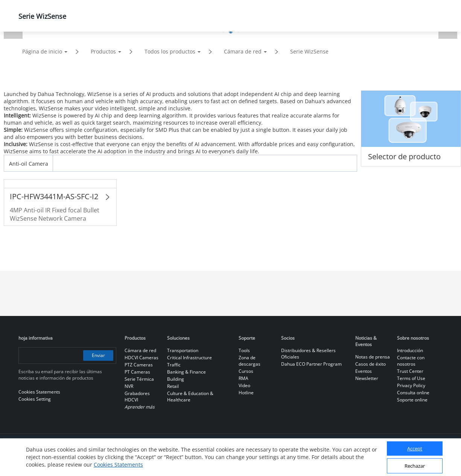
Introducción (410, 350)
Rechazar (415, 466)
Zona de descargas (250, 361)
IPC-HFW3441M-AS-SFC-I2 (54, 196)
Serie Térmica (139, 379)
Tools (244, 350)
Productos (103, 51)
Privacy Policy (411, 385)
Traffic (174, 365)
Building (176, 379)
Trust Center (410, 371)
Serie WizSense (309, 51)
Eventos (364, 371)
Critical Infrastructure (189, 358)
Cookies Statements (118, 465)
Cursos (246, 371)
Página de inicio (42, 51)
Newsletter (367, 378)
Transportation (183, 350)
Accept (415, 449)
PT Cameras (137, 372)
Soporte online (412, 400)
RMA (243, 378)
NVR (129, 386)
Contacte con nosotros (411, 361)
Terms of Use (411, 378)
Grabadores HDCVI (137, 397)
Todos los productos (170, 51)
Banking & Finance (186, 372)
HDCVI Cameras (141, 358)
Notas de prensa (373, 357)
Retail (173, 386)
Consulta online (413, 393)
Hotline (246, 393)
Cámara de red (243, 51)
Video (244, 385)
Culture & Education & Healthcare (190, 397)
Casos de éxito (370, 364)
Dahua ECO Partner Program (311, 364)
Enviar (98, 355)
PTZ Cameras (139, 365)
